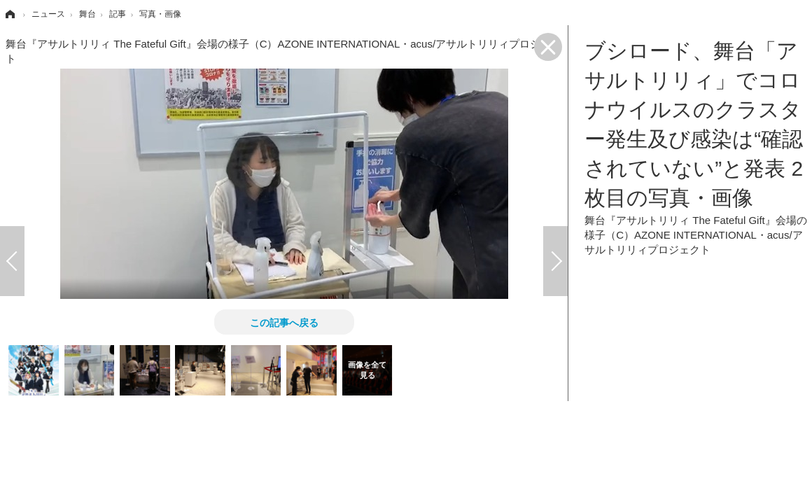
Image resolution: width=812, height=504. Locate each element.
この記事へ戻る (284, 322)
